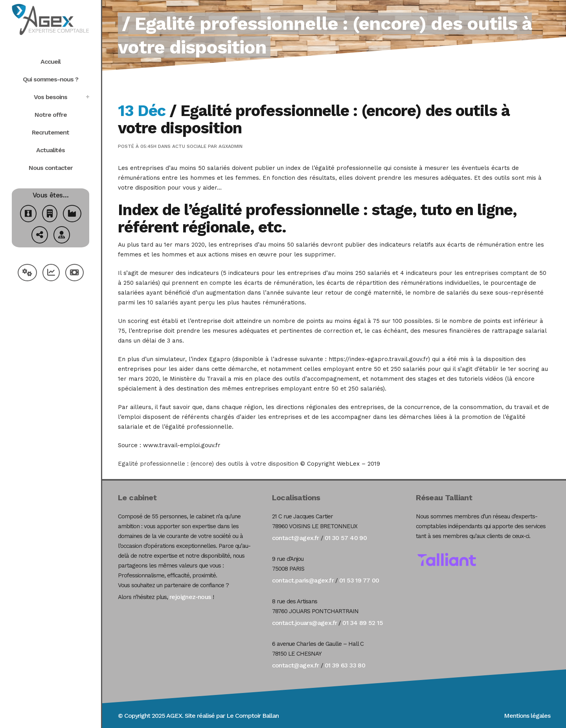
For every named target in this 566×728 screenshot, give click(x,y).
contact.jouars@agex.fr (305, 623)
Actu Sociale (189, 146)
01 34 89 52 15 (363, 623)
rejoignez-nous (190, 597)
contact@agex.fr (296, 538)
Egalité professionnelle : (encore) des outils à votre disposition (208, 464)
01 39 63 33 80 (345, 665)
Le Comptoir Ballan (253, 716)
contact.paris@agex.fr (303, 580)
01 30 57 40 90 (346, 538)
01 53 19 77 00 (359, 580)
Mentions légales (527, 716)
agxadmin (231, 146)
